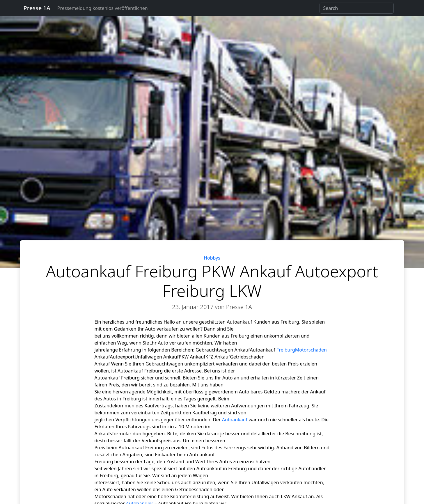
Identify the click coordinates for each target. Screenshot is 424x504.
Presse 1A (37, 8)
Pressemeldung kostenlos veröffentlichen (103, 8)
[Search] (357, 8)
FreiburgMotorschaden (302, 350)
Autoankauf (235, 420)
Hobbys (212, 258)
